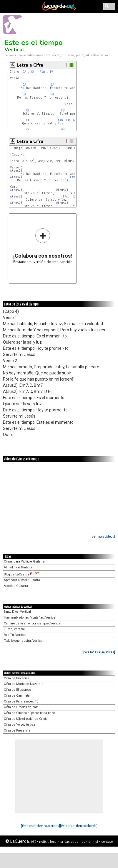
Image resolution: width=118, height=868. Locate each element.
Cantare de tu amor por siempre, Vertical (33, 623)
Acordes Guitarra (16, 586)
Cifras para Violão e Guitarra (24, 562)
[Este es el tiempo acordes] (40, 826)
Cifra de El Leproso (17, 690)
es (83, 841)
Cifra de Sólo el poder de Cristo (26, 719)
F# (52, 72)
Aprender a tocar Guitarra (22, 580)
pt (97, 841)
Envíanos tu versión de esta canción (43, 246)
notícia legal (48, 841)
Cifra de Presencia (17, 731)
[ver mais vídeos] (103, 536)
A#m (42, 72)
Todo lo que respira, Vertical (24, 641)
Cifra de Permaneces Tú (21, 701)
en (90, 841)
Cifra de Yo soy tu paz (19, 725)
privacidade (69, 841)
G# (33, 72)
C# (24, 72)
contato (107, 841)
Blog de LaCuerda (22, 574)
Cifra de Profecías (17, 678)
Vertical (14, 50)
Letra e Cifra (30, 65)
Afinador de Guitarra (18, 567)
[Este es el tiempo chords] (79, 826)
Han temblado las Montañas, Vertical (30, 618)
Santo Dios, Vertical (17, 612)
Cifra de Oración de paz (21, 707)
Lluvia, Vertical (14, 629)
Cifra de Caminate (17, 696)
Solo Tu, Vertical (15, 635)
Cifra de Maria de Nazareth (24, 684)
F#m (73, 177)
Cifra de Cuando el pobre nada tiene (29, 713)
